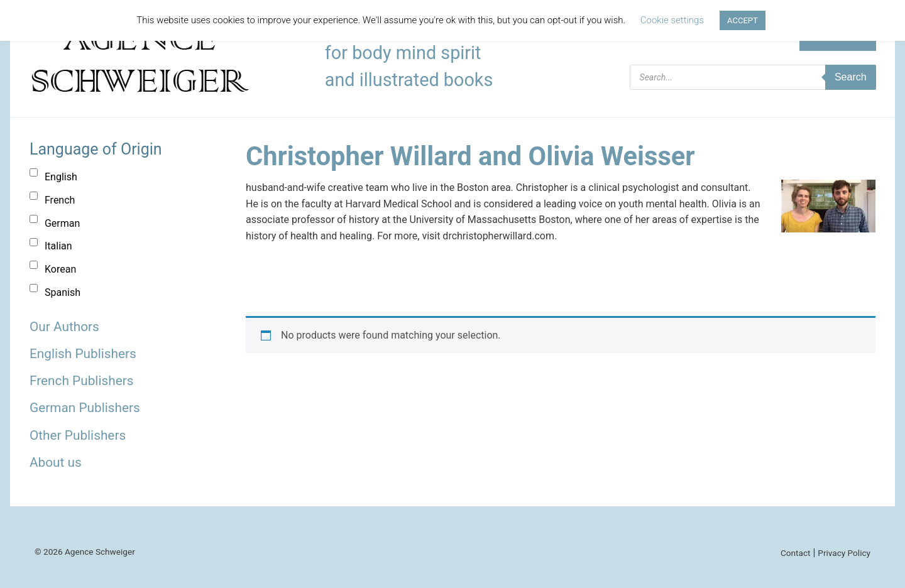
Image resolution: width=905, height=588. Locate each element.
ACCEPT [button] (743, 20)
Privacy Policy (844, 553)
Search (851, 77)
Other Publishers (78, 435)
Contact (796, 553)
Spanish (63, 292)
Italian (58, 246)
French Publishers (81, 381)
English (61, 177)
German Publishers (85, 408)
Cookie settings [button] (672, 20)
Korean (60, 269)
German (62, 223)
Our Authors (64, 327)
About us (56, 462)
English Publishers (83, 354)
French (60, 200)
